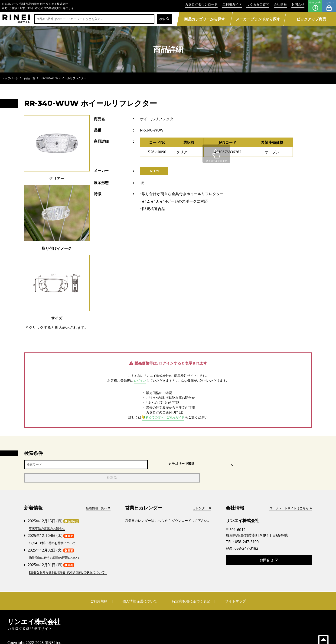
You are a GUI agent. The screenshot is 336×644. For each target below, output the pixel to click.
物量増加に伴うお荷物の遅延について (56, 544)
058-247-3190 (247, 529)
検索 (164, 19)
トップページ (10, 78)
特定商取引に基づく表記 (190, 592)
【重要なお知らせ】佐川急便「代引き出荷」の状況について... (68, 561)
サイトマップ (232, 592)
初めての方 (315, 6)
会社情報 (280, 4)
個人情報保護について (140, 592)
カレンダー (201, 495)
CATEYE (154, 171)
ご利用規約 (102, 592)
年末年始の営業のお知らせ (48, 515)
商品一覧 (30, 78)
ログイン (329, 6)
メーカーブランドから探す (258, 19)
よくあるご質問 (258, 4)
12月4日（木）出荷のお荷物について (54, 529)
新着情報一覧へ (97, 495)
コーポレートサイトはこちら (289, 495)
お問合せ (298, 4)
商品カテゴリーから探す (205, 19)
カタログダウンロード (201, 4)
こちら (160, 508)
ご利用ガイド (232, 4)
